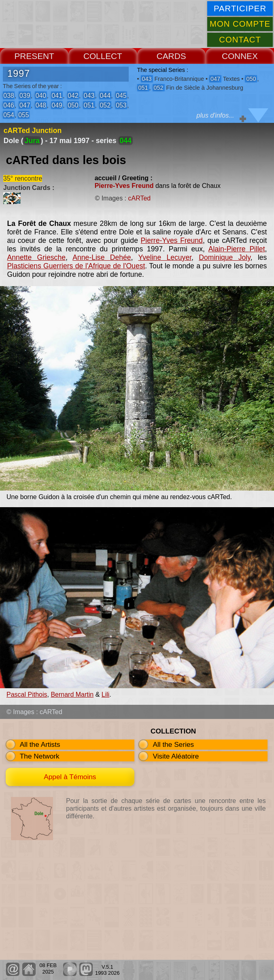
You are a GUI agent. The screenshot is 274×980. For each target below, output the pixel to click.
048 (41, 105)
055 (23, 115)
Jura (32, 141)
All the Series (173, 744)
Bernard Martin (72, 694)
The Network (40, 756)
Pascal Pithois (27, 694)
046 (8, 105)
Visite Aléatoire (176, 756)
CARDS (171, 56)
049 (57, 105)
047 (25, 105)
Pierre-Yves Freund (124, 186)
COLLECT (103, 56)
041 (57, 96)
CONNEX (240, 56)
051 (89, 105)
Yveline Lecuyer (165, 257)
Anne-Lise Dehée (102, 257)
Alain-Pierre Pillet (237, 249)
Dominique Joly (224, 257)
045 (121, 96)
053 (121, 105)
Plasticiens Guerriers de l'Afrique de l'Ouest (76, 266)
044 (105, 96)
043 (89, 96)
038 (8, 96)
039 (25, 96)
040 (41, 96)
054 (8, 115)
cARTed (139, 198)
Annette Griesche (36, 257)
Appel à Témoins (70, 777)
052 (105, 105)
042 (73, 96)
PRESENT (34, 56)
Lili (106, 694)
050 (73, 105)
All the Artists (40, 744)
